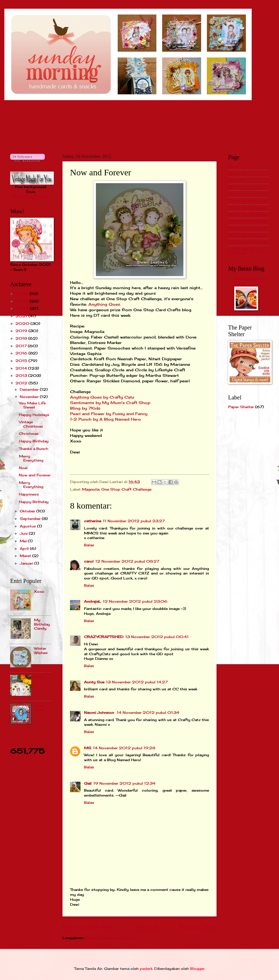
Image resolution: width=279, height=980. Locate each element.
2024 (23, 294)
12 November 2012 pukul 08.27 (127, 561)
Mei (24, 541)
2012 (22, 383)
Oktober (28, 511)
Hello (39, 677)
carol (89, 561)
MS (88, 748)
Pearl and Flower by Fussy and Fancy (109, 414)
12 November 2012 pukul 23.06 (135, 601)
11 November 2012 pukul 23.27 (134, 521)
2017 (22, 346)
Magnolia (91, 489)
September (31, 519)
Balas (89, 545)
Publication (239, 194)
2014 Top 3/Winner (247, 215)
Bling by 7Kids (86, 408)
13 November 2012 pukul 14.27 (137, 682)
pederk (146, 969)
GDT (233, 187)
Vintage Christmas (31, 424)
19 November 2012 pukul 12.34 (124, 783)
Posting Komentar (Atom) (109, 938)
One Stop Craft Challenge (126, 489)
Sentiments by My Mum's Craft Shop (111, 403)
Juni (24, 533)
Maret (26, 556)
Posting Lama (198, 927)
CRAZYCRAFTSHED (104, 637)
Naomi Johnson (100, 713)
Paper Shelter (241, 407)
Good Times (40, 707)
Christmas (29, 434)
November (30, 397)
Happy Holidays (34, 415)
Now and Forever (35, 475)
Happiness (29, 494)
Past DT (236, 180)
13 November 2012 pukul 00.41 (157, 637)
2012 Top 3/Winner (248, 201)
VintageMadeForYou (31, 197)
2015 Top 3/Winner (248, 221)
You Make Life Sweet (32, 405)
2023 (23, 301)
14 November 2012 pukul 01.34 (148, 713)
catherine (93, 521)
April (25, 548)
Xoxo (39, 591)
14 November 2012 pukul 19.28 (124, 748)
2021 (22, 316)
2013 (22, 375)
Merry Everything (31, 458)
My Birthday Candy (42, 624)
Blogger (197, 969)
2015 (22, 361)
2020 (23, 324)
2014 (22, 368)
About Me (238, 173)
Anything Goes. (105, 304)
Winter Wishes (41, 650)
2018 (22, 338)
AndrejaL (93, 601)
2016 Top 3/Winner (248, 228)
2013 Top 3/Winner (247, 208)
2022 (23, 308)
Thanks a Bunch (34, 449)
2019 (22, 331)
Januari (27, 563)
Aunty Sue (94, 682)
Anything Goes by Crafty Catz (103, 397)
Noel (23, 468)
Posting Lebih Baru (88, 927)
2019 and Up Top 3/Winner (246, 251)
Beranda (147, 927)
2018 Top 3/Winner (247, 242)
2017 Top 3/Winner (247, 235)
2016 (22, 353)
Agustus (28, 526)
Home (234, 166)
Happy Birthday (34, 441)
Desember (30, 389)
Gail (88, 783)
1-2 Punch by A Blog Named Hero (105, 419)
